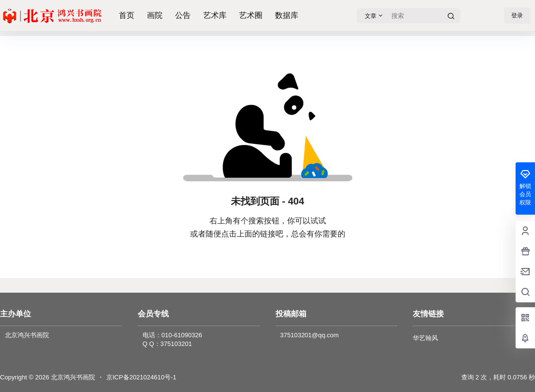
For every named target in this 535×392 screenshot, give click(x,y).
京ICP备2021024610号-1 (141, 377)
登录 (517, 16)
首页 (127, 15)
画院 (155, 15)
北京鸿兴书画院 (72, 377)
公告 (183, 15)
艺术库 (215, 15)
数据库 (287, 15)
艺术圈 (251, 15)
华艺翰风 (425, 338)
